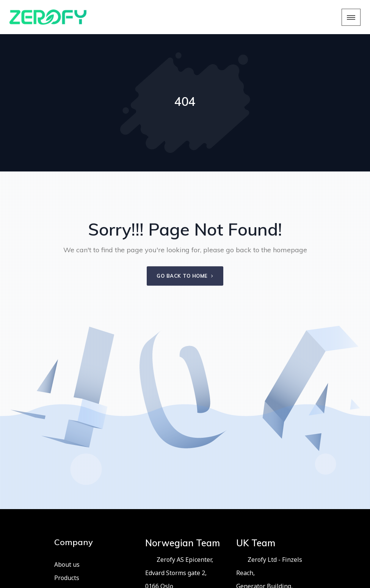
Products (67, 578)
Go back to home (185, 276)
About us (67, 564)
